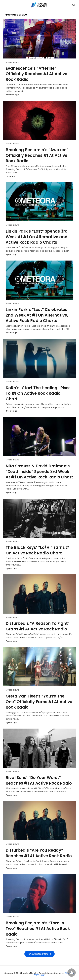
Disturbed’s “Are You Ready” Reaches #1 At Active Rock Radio (39, 853)
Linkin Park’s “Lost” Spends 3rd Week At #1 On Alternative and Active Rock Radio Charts (37, 237)
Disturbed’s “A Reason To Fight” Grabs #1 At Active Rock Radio (38, 626)
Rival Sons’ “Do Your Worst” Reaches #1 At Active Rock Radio (39, 780)
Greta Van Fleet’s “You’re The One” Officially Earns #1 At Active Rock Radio (39, 702)
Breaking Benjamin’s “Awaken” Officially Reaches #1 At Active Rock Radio (37, 155)
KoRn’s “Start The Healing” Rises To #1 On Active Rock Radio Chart (38, 393)
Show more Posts (39, 954)
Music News (12, 62)
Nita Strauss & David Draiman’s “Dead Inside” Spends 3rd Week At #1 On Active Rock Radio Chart (39, 471)
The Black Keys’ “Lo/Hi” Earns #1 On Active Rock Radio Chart (38, 550)
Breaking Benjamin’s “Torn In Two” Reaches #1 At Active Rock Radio (38, 928)
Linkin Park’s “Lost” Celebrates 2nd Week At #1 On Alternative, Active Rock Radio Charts (37, 315)
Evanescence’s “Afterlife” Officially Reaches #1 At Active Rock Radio (36, 74)
